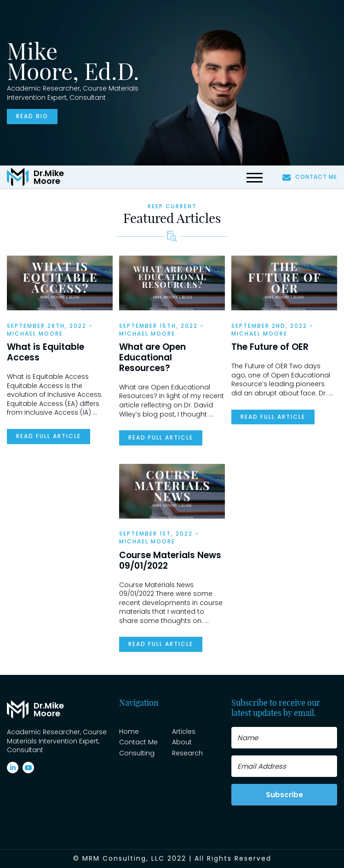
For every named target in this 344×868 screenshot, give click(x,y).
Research (187, 753)
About (182, 742)
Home (129, 731)
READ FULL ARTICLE (49, 436)
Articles (184, 731)
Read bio (32, 116)
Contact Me (310, 177)
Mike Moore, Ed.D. (73, 61)
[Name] (284, 738)
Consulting (137, 753)
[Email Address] (284, 766)
